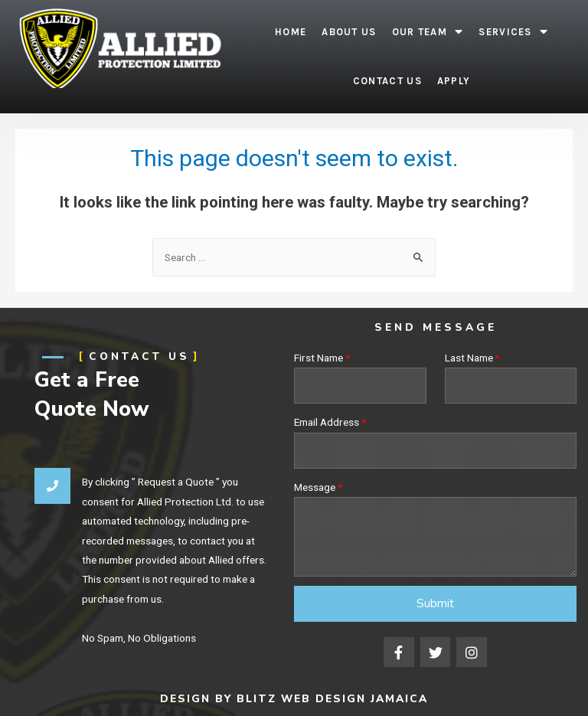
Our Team (428, 32)
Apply (454, 81)
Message (315, 487)
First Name (318, 358)
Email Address (327, 422)
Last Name (469, 358)
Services (513, 32)
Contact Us (387, 81)
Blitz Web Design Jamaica (332, 699)
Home (291, 32)
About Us (349, 32)
